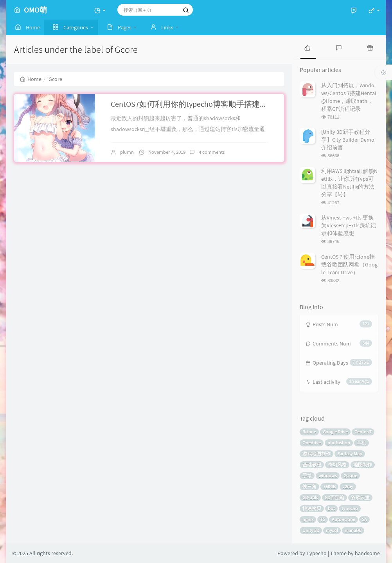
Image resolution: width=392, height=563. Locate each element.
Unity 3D (311, 530)
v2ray (348, 487)
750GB (329, 487)
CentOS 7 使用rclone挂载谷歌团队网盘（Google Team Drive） (349, 264)
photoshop (339, 443)
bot (331, 508)
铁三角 (309, 487)
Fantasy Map (350, 454)
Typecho (316, 553)
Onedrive (312, 443)
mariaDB (353, 530)
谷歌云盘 (360, 497)
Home (31, 79)
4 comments (212, 152)
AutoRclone (343, 519)
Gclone (350, 476)
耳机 (361, 443)
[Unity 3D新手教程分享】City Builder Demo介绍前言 (348, 140)
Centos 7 (363, 432)
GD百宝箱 (334, 497)
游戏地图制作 (316, 454)
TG (323, 519)
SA (364, 519)
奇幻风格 (337, 465)
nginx (308, 519)
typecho (350, 508)
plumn (127, 152)
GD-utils (310, 497)
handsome (367, 553)
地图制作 (363, 465)
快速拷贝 (312, 508)
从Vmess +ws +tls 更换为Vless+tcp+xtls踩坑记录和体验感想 (349, 225)
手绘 (307, 476)
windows (328, 476)
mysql (332, 530)
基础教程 (312, 465)
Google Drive (335, 432)
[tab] (307, 47)
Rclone (309, 432)
